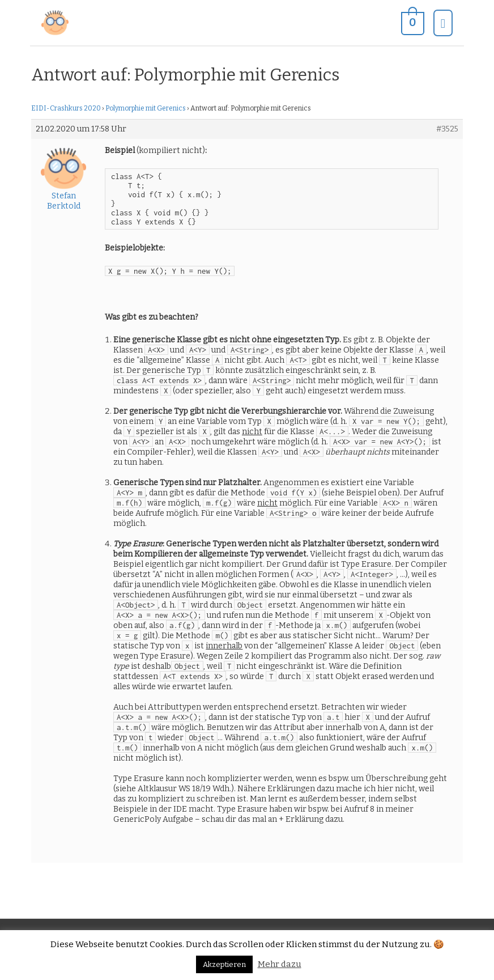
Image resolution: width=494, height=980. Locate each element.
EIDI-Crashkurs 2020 (66, 108)
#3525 (447, 129)
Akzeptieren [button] (224, 964)
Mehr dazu (280, 964)
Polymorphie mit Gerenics (146, 108)
